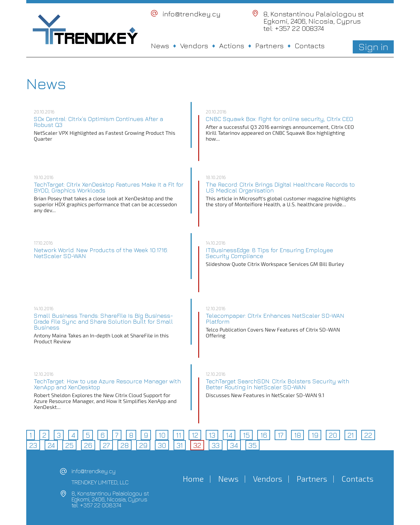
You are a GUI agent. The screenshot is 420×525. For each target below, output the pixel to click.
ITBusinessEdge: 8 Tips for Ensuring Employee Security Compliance (269, 253)
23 (33, 445)
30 (162, 445)
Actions (232, 46)
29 (143, 445)
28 (125, 445)
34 (234, 445)
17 (281, 435)
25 (69, 445)
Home (193, 479)
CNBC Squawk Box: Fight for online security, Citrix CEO (279, 119)
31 (180, 445)
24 (51, 445)
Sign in (373, 47)
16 (264, 435)
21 (351, 435)
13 (212, 435)
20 (333, 435)
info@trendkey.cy (191, 14)
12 (195, 435)
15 (246, 435)
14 (229, 435)
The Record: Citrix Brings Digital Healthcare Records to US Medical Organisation (280, 188)
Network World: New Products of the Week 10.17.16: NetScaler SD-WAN (101, 253)
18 (297, 435)
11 (178, 435)
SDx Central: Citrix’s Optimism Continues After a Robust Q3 (98, 122)
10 (162, 435)
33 (216, 445)
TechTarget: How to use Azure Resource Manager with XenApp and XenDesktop (107, 384)
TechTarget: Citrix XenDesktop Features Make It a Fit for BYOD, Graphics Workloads (109, 188)
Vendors (194, 46)
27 (106, 445)
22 (368, 435)
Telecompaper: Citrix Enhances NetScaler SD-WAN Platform (275, 319)
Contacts (310, 46)
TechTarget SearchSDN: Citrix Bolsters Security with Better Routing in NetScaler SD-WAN (277, 384)
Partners (269, 46)
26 (88, 445)
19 (315, 435)
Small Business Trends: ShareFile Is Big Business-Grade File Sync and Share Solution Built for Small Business (104, 322)
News (160, 46)
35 (252, 445)
